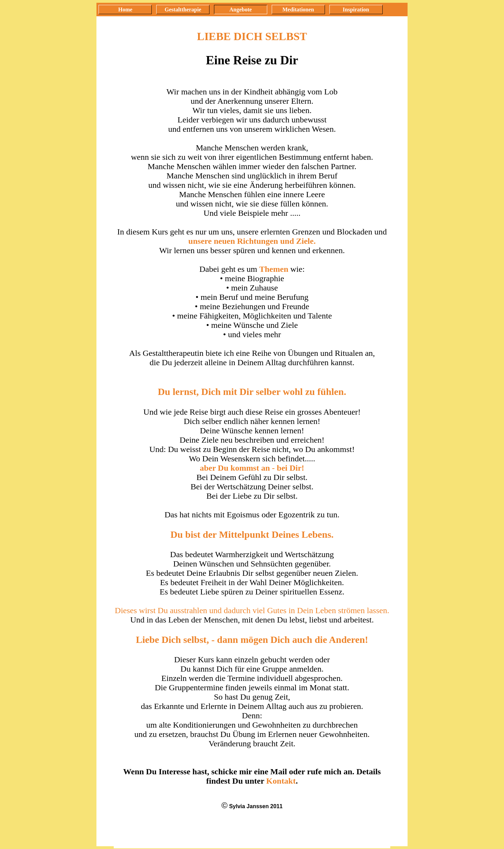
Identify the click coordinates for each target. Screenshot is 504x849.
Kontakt (281, 781)
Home (125, 10)
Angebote (241, 10)
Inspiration (356, 10)
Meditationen (298, 10)
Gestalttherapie (183, 10)
